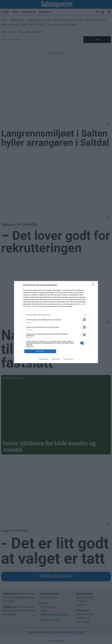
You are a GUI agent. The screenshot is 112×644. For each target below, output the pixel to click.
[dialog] (56, 322)
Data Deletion (44, 359)
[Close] (94, 285)
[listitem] (56, 315)
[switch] (83, 320)
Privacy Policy (68, 359)
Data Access (56, 359)
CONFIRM (40, 351)
